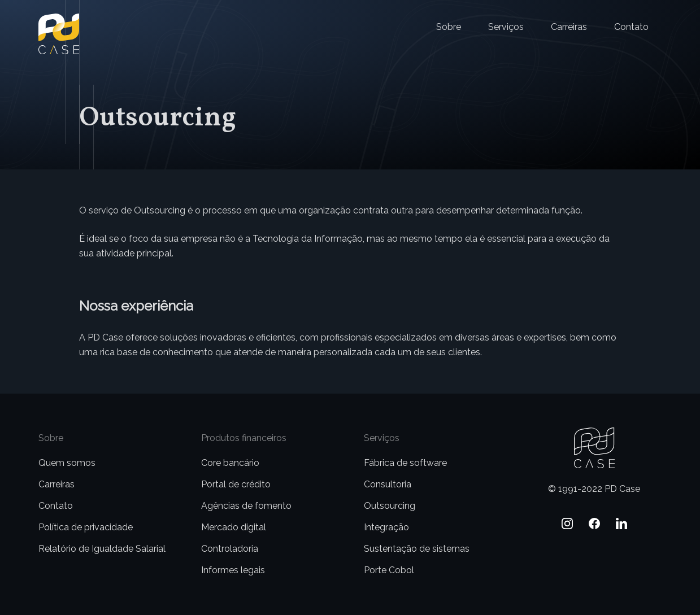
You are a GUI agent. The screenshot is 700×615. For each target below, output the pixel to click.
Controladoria (230, 549)
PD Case (56, 21)
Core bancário (230, 463)
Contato (631, 27)
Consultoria (388, 484)
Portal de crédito (236, 484)
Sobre (449, 27)
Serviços (506, 27)
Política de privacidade (86, 527)
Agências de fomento (246, 506)
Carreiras (569, 27)
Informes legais (233, 570)
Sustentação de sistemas (417, 549)
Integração (386, 527)
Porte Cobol (389, 570)
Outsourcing (390, 506)
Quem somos (67, 463)
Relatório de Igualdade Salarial (102, 549)
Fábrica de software (405, 463)
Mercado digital (234, 527)
